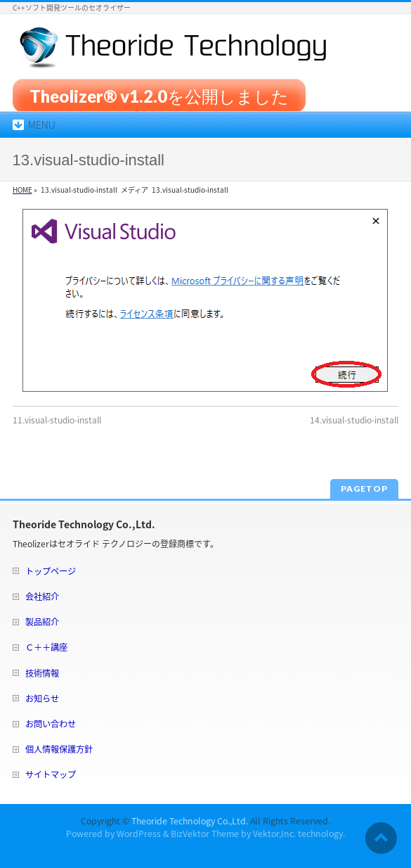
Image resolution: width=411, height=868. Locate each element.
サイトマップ (51, 774)
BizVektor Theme (205, 834)
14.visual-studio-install (354, 420)
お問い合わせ (51, 724)
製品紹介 (42, 622)
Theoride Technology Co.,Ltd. (190, 821)
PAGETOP (364, 489)
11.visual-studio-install (57, 420)
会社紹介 (42, 596)
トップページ (51, 571)
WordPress (139, 834)
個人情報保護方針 (59, 749)
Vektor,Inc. (274, 834)
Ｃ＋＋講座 (46, 647)
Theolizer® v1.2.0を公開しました (159, 95)
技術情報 (42, 673)
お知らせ (42, 698)
